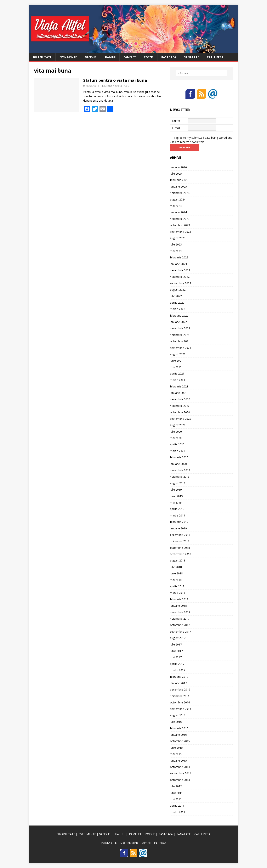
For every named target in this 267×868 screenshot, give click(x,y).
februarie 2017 (179, 677)
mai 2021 (176, 367)
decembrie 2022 (180, 270)
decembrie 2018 (180, 535)
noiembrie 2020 (180, 406)
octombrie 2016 (180, 702)
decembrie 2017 (180, 612)
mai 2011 (176, 799)
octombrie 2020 (180, 412)
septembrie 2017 (181, 631)
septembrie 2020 (181, 419)
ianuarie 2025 (178, 186)
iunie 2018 (176, 573)
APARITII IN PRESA (154, 843)
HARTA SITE (109, 843)
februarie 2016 (179, 728)
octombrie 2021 (180, 341)
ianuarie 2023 (178, 264)
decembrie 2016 (180, 689)
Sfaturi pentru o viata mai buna (115, 80)
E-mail (176, 128)
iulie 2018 (176, 567)
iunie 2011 (176, 793)
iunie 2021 (176, 361)
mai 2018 (176, 580)
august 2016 (178, 715)
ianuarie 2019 (178, 528)
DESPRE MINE (129, 843)
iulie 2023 (176, 244)
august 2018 (178, 560)
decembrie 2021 (180, 328)
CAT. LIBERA (215, 57)
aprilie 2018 (177, 586)
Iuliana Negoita (113, 86)
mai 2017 (176, 657)
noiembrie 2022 (180, 277)
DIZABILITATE (42, 57)
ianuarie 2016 (178, 735)
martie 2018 (178, 593)
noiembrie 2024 (180, 193)
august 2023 (178, 238)
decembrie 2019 (180, 470)
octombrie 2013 (180, 780)
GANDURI (91, 57)
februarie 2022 (179, 316)
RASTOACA (169, 57)
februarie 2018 (179, 599)
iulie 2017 (176, 644)
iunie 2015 (176, 748)
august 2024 (178, 199)
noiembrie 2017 (180, 619)
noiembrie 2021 (180, 335)
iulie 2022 (176, 296)
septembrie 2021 (181, 348)
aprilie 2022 (177, 303)
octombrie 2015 (180, 741)
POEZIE (149, 57)
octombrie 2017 (180, 625)
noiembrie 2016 (180, 696)
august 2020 (178, 425)
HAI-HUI (110, 57)
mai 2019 (176, 502)
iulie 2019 (176, 490)
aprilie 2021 (177, 373)
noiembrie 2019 (180, 477)
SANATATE (192, 57)
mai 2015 (176, 754)
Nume (176, 121)
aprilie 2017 (177, 664)
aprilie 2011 (177, 806)
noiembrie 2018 (180, 541)
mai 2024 (176, 206)
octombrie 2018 (180, 548)
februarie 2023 (179, 257)
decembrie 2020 (180, 399)
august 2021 (178, 354)
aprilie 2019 (177, 509)
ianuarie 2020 (178, 464)
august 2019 (178, 483)
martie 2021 (178, 380)
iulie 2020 (176, 432)
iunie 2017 (176, 651)
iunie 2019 (176, 496)
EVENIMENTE (68, 57)
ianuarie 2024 (178, 212)
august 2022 (178, 290)
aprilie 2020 (177, 444)
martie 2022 (178, 309)
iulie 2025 (176, 174)
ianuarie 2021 (178, 393)
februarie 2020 (179, 457)
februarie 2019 (179, 522)
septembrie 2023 (181, 232)
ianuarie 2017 (178, 683)
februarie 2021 (179, 386)
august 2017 (178, 638)
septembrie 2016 (181, 709)
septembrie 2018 (181, 554)
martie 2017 (178, 670)
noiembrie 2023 (180, 219)
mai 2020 (176, 438)
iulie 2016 (176, 722)
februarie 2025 (179, 180)
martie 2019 (178, 515)
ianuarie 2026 (178, 167)
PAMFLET (130, 57)
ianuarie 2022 (178, 322)
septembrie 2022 (181, 283)
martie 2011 (178, 812)
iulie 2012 (176, 786)
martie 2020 (178, 451)
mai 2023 (176, 251)
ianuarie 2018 (178, 606)
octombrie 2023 (180, 225)
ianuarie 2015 (178, 761)
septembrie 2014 (181, 773)
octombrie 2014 (180, 767)
